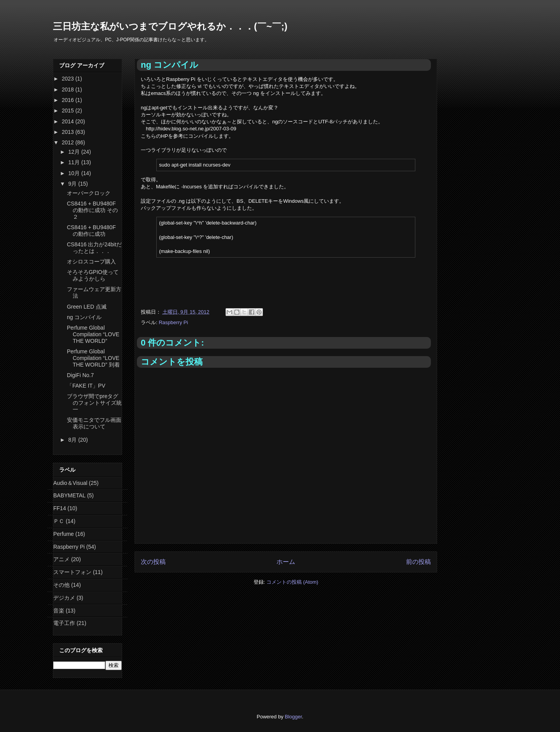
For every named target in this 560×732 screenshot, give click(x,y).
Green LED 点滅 (87, 307)
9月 (73, 184)
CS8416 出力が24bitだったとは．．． (94, 248)
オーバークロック (89, 193)
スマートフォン (72, 572)
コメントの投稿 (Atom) (292, 582)
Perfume (64, 534)
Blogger (293, 717)
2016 (69, 100)
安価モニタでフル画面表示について (94, 423)
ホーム (286, 562)
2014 (69, 121)
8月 (73, 440)
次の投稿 (153, 562)
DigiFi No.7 (80, 375)
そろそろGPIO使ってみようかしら (93, 275)
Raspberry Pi (173, 322)
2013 (69, 132)
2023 (69, 79)
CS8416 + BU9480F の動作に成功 (91, 231)
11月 (74, 162)
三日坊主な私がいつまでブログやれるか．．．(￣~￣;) (170, 26)
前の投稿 (418, 562)
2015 (69, 111)
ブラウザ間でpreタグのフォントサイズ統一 (94, 403)
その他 (61, 585)
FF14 (60, 508)
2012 (69, 142)
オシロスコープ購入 (91, 262)
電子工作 (64, 623)
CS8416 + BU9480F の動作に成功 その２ (92, 210)
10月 (74, 173)
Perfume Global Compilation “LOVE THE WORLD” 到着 (93, 358)
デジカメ (64, 598)
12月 (74, 152)
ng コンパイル (84, 317)
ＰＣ (59, 521)
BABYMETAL (69, 495)
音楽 (59, 611)
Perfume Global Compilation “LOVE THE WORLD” (93, 334)
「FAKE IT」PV (86, 386)
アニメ (61, 559)
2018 (69, 90)
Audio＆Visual (70, 483)
